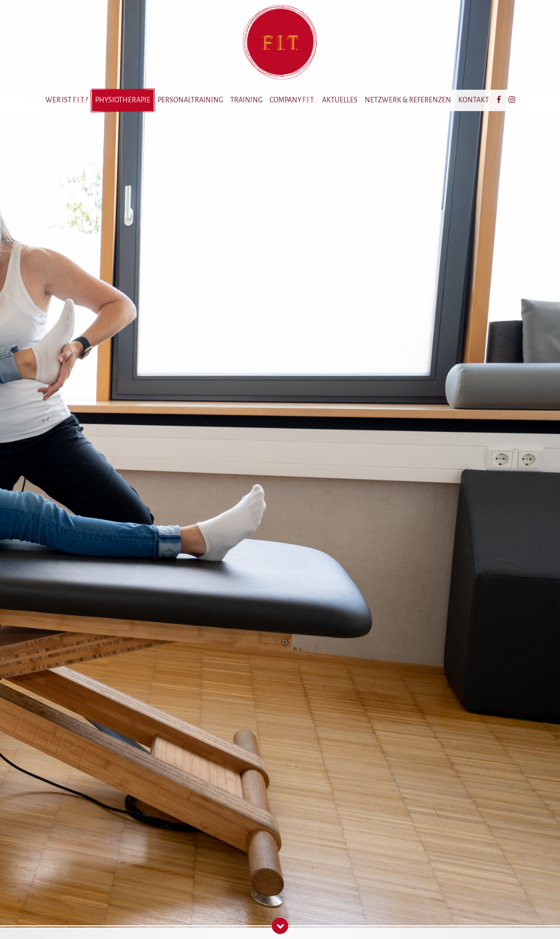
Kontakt (474, 100)
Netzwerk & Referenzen (408, 100)
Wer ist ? (67, 100)
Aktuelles (340, 100)
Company (292, 100)
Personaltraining (190, 100)
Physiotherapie (123, 100)
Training (246, 100)
